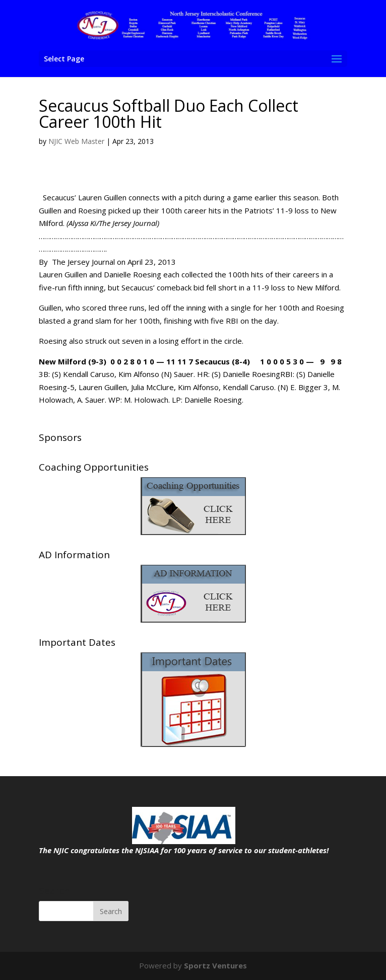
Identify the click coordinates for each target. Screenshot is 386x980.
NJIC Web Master (76, 141)
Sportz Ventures (215, 965)
